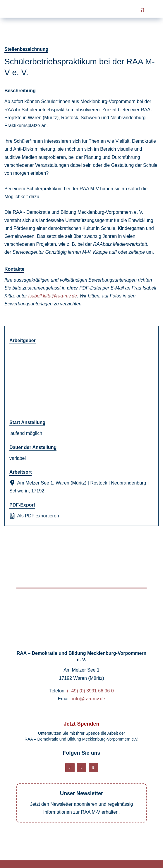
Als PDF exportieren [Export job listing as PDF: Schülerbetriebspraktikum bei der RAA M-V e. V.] (34, 516)
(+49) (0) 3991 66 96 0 (90, 691)
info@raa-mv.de (89, 699)
